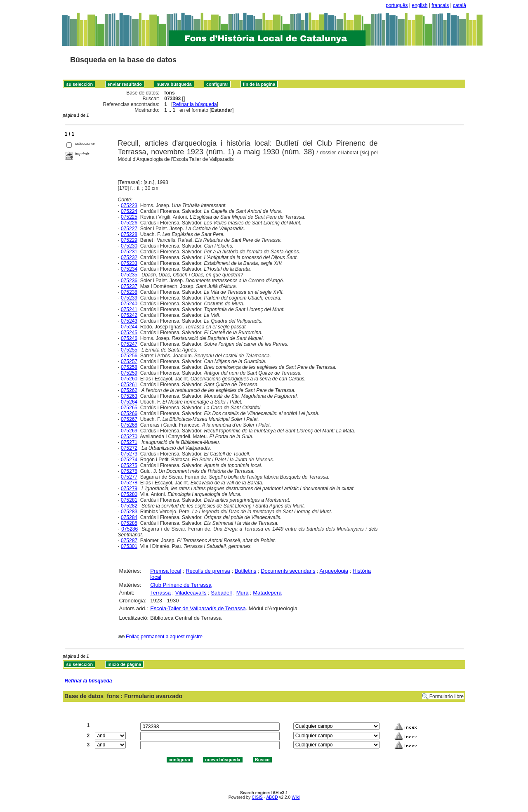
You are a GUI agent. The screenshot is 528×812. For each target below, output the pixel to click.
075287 (129, 541)
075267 (129, 419)
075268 (129, 425)
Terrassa (160, 593)
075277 (129, 477)
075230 (129, 246)
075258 (129, 367)
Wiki (296, 797)
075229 (129, 240)
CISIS (257, 797)
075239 (129, 298)
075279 (129, 489)
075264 (129, 402)
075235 (129, 275)
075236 (129, 281)
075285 (129, 523)
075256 (129, 356)
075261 (129, 385)
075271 (129, 442)
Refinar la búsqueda (194, 104)
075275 (129, 465)
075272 (129, 448)
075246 (129, 338)
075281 (129, 500)
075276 (129, 471)
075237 (129, 286)
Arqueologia (334, 571)
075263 (129, 396)
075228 (129, 234)
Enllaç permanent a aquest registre (164, 637)
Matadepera (267, 593)
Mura (243, 593)
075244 (129, 327)
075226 (129, 223)
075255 (129, 350)
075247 (129, 344)
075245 (129, 333)
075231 (129, 252)
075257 (129, 361)
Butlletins (246, 571)
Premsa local (166, 571)
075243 (129, 321)
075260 (129, 379)
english (420, 5)
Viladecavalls (191, 593)
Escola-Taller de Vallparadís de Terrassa (198, 608)
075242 (129, 315)
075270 (129, 437)
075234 (129, 269)
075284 (129, 517)
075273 (129, 454)
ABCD (272, 797)
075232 (129, 257)
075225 (129, 217)
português (397, 5)
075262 (129, 390)
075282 (129, 506)
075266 (129, 413)
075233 (129, 263)
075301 (129, 546)
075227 (129, 229)
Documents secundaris (288, 571)
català (460, 5)
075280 (129, 494)
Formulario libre (447, 696)
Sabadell (221, 593)
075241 (129, 309)
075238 (129, 292)
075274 (129, 460)
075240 (129, 304)
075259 (129, 373)
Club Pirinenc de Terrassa (181, 585)
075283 (129, 512)
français (440, 5)
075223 (129, 205)
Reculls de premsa (208, 571)
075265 (129, 408)
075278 (129, 483)
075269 (129, 431)
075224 (129, 211)
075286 (130, 529)
